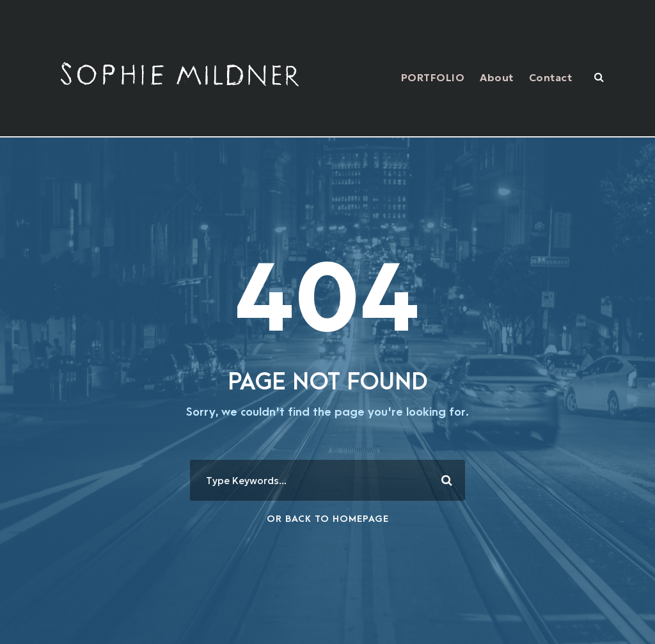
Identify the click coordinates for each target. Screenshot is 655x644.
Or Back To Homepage (328, 519)
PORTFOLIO (433, 77)
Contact (551, 77)
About (497, 77)
